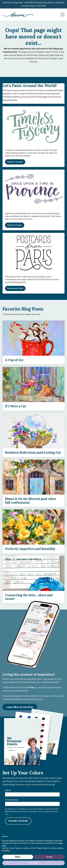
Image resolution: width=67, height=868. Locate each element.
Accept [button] (49, 857)
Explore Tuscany (15, 162)
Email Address (12, 800)
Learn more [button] (33, 863)
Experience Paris (15, 288)
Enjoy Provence (15, 225)
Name (8, 790)
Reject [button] (18, 857)
